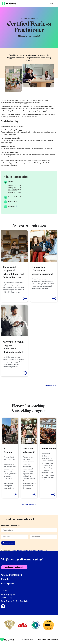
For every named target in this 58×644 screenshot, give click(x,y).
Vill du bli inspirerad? (11, 525)
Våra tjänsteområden (11, 575)
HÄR (17, 206)
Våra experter (8, 584)
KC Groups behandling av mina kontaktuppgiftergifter (30, 550)
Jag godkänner (25, 550)
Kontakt (5, 579)
